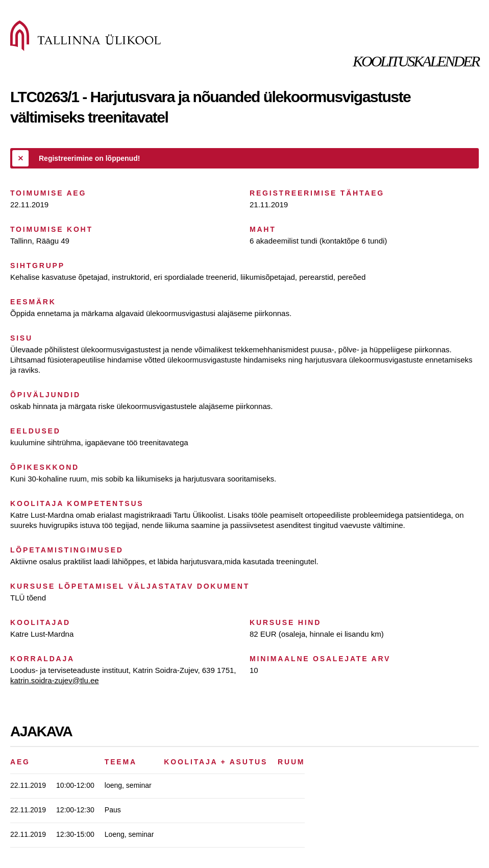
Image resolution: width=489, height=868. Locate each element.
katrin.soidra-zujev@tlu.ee (55, 680)
